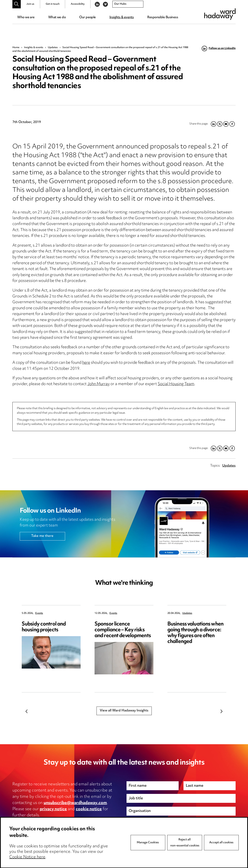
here (86, 363)
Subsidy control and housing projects (44, 627)
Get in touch (53, 4)
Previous (27, 711)
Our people (87, 17)
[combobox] (128, 4)
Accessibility (78, 4)
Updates (53, 48)
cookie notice (89, 809)
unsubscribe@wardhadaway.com (75, 803)
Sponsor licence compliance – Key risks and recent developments (123, 630)
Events (39, 613)
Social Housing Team (176, 384)
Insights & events (122, 17)
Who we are (26, 17)
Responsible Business (163, 17)
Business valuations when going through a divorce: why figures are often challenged (195, 633)
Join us (30, 4)
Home (16, 48)
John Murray (99, 384)
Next (221, 711)
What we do (57, 17)
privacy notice (53, 809)
